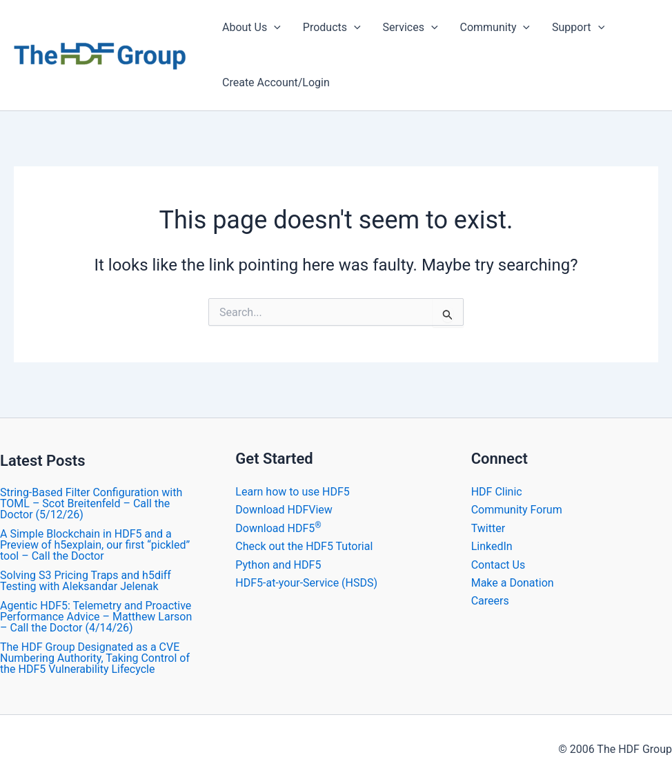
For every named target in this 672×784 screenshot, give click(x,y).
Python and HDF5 (278, 565)
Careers (490, 601)
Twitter (488, 528)
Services (411, 28)
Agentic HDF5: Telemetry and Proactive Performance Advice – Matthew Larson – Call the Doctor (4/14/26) (96, 617)
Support (578, 28)
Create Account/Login (276, 82)
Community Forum (517, 510)
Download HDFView (284, 510)
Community (495, 28)
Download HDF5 (278, 528)
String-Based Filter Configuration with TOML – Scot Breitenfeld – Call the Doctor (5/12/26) (91, 503)
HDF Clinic (497, 492)
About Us (251, 28)
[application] (274, 28)
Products (332, 28)
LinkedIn (492, 546)
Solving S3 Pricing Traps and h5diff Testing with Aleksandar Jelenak (86, 581)
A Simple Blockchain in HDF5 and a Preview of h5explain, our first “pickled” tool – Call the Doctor (95, 545)
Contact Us (498, 565)
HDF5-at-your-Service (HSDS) (306, 583)
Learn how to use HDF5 (292, 492)
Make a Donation (513, 583)
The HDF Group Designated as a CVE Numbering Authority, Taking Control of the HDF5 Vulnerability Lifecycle (95, 658)
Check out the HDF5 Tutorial (304, 546)
